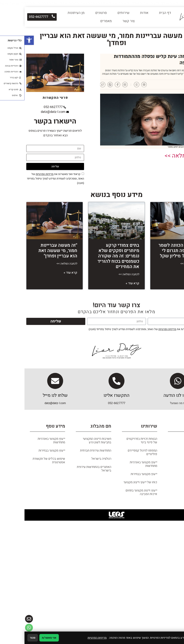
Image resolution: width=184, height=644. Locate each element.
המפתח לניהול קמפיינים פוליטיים (118, 454)
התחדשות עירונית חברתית (71, 452)
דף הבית (141, 13)
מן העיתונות (52, 13)
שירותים (99, 13)
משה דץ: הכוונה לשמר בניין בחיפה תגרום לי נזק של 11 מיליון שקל (155, 251)
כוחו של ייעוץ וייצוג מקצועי (116, 484)
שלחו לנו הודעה (153, 397)
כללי (176, 449)
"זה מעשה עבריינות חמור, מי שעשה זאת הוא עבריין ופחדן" (33, 251)
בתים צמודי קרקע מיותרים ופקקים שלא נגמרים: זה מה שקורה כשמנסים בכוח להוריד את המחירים (94, 256)
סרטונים (77, 13)
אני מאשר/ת (25, 638)
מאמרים (82, 21)
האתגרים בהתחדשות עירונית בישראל (70, 470)
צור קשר (104, 21)
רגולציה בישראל (77, 460)
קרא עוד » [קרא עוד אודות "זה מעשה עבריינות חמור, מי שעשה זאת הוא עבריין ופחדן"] (46, 273)
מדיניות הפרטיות (20, 174)
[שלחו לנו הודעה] (153, 382)
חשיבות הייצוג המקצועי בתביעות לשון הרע (73, 442)
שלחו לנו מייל (31, 397)
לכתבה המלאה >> (161, 156)
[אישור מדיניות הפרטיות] (58, 174)
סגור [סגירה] (8, 638)
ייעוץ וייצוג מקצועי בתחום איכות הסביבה (117, 494)
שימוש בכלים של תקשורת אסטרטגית (24, 462)
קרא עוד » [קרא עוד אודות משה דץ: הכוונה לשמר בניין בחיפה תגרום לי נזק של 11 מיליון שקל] (170, 273)
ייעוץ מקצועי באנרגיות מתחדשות (119, 466)
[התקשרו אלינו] (92, 382)
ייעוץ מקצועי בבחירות (119, 476)
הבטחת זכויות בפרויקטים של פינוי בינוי (117, 442)
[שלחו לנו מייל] (31, 382)
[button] (5, 40)
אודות (120, 13)
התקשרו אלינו (92, 397)
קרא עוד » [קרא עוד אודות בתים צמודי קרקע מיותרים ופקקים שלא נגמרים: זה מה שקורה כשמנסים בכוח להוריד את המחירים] (108, 283)
